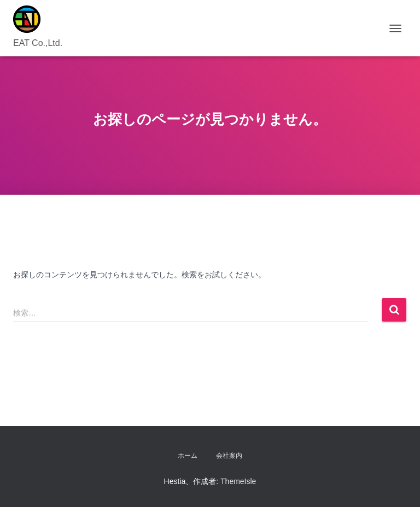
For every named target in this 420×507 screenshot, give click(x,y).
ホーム (188, 456)
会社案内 (229, 456)
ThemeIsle (238, 481)
